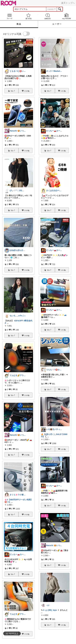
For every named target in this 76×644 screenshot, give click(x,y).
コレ (13, 91)
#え (9, 502)
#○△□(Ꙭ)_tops (50, 610)
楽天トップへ (68, 3)
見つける (28, 16)
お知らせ (48, 16)
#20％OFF (18, 321)
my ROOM (67, 16)
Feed (9, 16)
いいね (27, 91)
